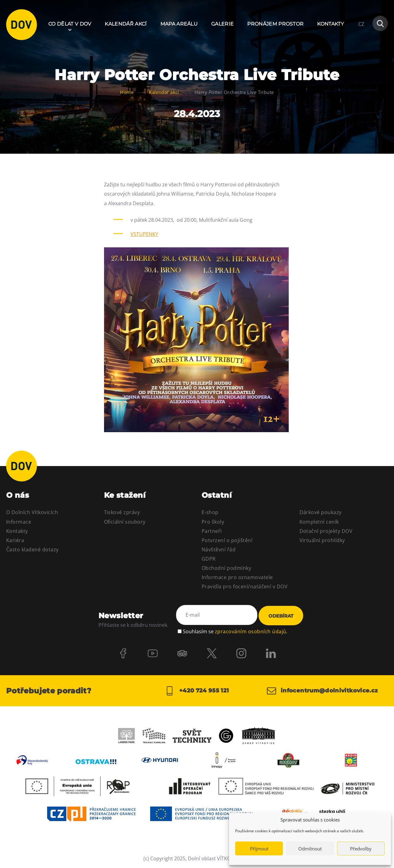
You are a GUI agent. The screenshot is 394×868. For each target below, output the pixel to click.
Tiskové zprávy (122, 512)
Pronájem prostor (275, 24)
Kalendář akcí (126, 24)
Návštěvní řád (219, 550)
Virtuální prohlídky (322, 540)
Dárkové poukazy (321, 512)
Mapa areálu (179, 24)
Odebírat (281, 616)
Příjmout (259, 849)
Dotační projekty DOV (326, 531)
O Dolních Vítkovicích (32, 512)
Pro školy (213, 522)
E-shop (210, 512)
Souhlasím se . (235, 631)
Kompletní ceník (319, 522)
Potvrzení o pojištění (227, 540)
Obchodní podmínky (226, 568)
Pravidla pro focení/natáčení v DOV (245, 586)
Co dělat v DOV (70, 24)
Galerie (222, 24)
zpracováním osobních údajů (250, 631)
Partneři (212, 531)
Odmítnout (310, 849)
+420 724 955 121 (197, 691)
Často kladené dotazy (32, 550)
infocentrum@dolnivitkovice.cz (322, 691)
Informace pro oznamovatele (237, 577)
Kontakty (330, 24)
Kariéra (15, 540)
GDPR (209, 559)
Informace (19, 522)
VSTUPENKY (144, 234)
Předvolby (361, 849)
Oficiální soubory (125, 522)
